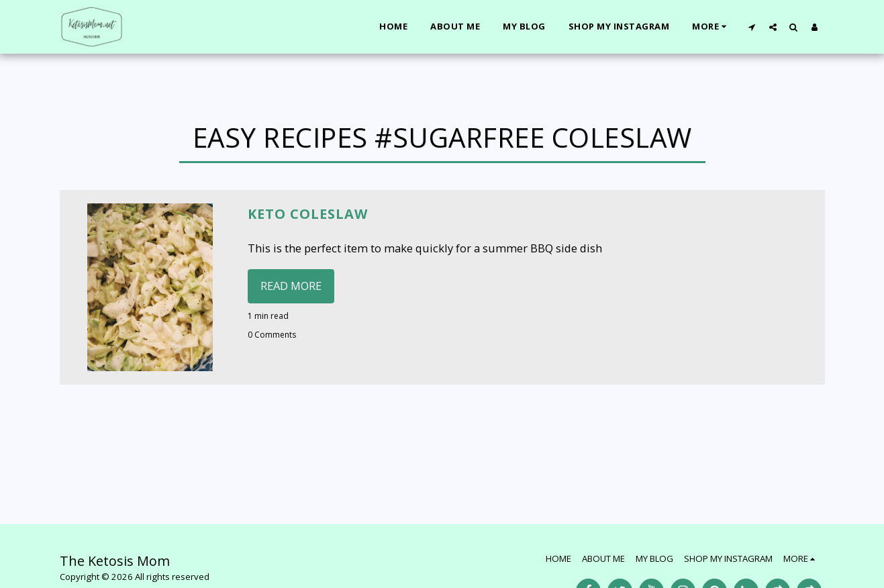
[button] (752, 27)
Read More (291, 286)
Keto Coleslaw (308, 214)
